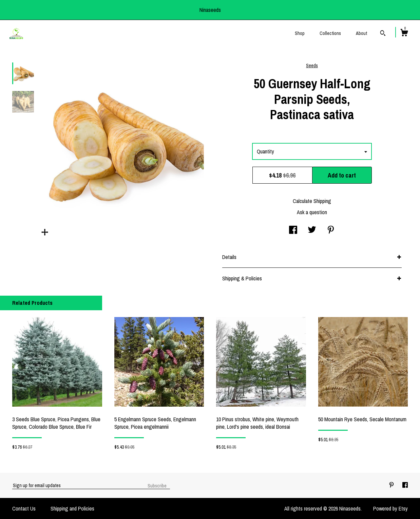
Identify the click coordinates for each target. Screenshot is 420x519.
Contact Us (24, 508)
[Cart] (404, 34)
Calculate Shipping (312, 201)
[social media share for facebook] (293, 230)
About (361, 33)
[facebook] (405, 485)
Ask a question (312, 212)
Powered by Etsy (390, 508)
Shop (300, 33)
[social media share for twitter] (312, 230)
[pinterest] (392, 485)
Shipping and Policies (72, 508)
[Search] (383, 34)
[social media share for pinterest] (331, 230)
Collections (330, 33)
